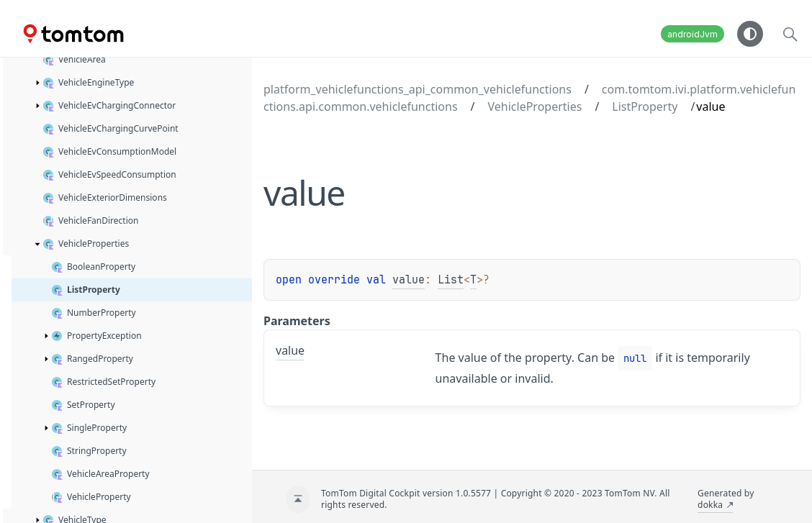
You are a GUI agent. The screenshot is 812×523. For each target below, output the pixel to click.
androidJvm (693, 34)
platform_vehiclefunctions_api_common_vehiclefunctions (418, 89)
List (451, 280)
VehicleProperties (535, 106)
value (409, 280)
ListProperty (645, 106)
